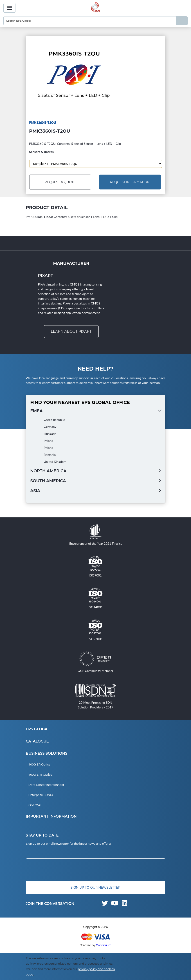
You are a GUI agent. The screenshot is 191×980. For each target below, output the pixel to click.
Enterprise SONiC (41, 795)
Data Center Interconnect (46, 785)
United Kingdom (55, 462)
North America (48, 471)
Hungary (50, 434)
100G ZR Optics (39, 765)
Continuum (104, 945)
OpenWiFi (35, 805)
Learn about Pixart (71, 331)
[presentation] (60, 870)
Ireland (49, 441)
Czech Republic (54, 420)
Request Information (130, 182)
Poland (49, 448)
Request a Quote (60, 182)
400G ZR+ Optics (40, 775)
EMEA (37, 411)
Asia (35, 491)
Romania (50, 455)
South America (48, 481)
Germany (50, 427)
